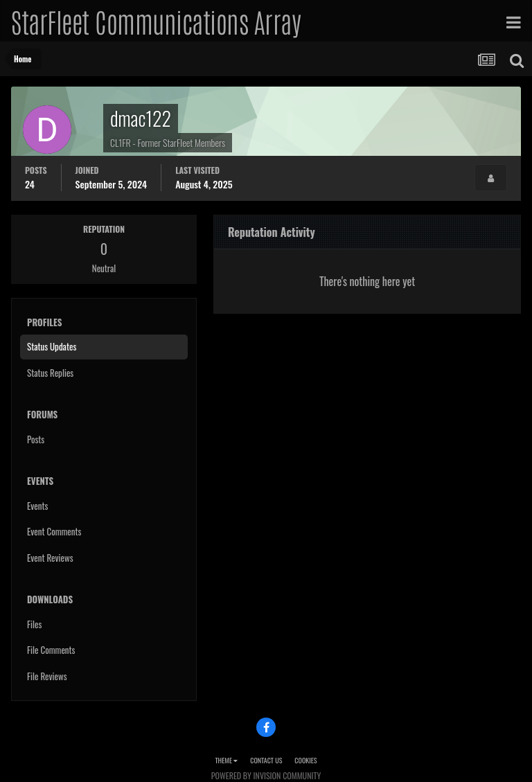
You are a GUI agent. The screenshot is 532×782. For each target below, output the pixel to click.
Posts (36, 439)
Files (34, 624)
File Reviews (47, 676)
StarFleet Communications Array (156, 21)
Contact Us (266, 760)
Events (37, 506)
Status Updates (52, 346)
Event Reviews (50, 558)
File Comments (51, 650)
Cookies (305, 760)
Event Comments (54, 531)
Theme (226, 760)
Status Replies (50, 373)
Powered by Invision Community (266, 775)
